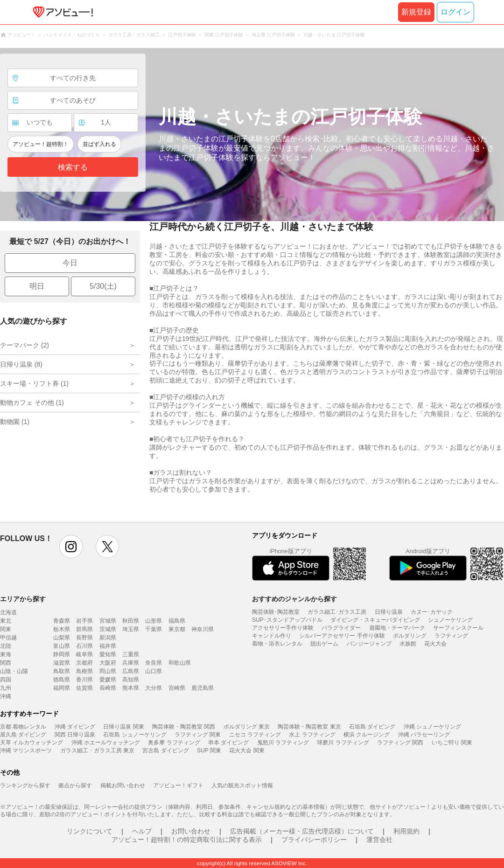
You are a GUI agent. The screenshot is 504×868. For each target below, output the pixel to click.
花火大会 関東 (247, 750)
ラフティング (451, 636)
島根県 (84, 671)
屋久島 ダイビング (23, 735)
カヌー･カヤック (432, 612)
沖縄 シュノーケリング (432, 727)
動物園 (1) (15, 422)
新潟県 (108, 638)
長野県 (84, 638)
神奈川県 (203, 629)
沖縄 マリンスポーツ (26, 750)
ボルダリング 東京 (247, 727)
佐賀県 (84, 688)
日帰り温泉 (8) (21, 364)
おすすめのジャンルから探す (294, 599)
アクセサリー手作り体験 (283, 628)
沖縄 (6, 696)
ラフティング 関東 (198, 735)
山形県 (154, 621)
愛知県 (108, 654)
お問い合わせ (191, 831)
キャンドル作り (272, 636)
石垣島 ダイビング (372, 727)
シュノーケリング (450, 620)
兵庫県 (131, 663)
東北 (6, 621)
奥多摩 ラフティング (174, 743)
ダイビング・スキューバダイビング (375, 620)
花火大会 (435, 644)
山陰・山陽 (14, 671)
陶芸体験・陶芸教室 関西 (184, 727)
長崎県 (108, 688)
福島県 (177, 621)
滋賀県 (62, 663)
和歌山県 (180, 663)
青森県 (62, 621)
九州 (6, 688)
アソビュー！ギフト (178, 785)
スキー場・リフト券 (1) (34, 383)
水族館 (408, 644)
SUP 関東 (209, 750)
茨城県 (108, 629)
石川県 (84, 646)
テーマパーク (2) (24, 345)
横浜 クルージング (367, 735)
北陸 (6, 646)
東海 (6, 654)
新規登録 (416, 12)
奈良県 (154, 663)
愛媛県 (108, 680)
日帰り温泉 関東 (123, 727)
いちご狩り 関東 (452, 743)
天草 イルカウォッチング (31, 743)
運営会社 (379, 840)
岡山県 (108, 671)
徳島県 (62, 680)
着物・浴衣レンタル (277, 644)
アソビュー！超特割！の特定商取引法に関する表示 (187, 840)
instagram (71, 547)
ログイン (455, 12)
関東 (6, 629)
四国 (6, 680)
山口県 (154, 671)
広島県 (131, 671)
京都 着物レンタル (23, 727)
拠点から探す (75, 785)
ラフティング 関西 (400, 743)
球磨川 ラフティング (343, 743)
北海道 (8, 612)
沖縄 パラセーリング (424, 735)
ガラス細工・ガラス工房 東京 (97, 750)
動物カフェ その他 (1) (32, 403)
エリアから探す (23, 599)
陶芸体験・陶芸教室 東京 (309, 727)
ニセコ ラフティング (255, 735)
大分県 (154, 688)
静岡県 (62, 654)
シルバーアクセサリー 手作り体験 (342, 636)
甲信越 (8, 638)
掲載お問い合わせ (123, 785)
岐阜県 (84, 654)
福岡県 (62, 688)
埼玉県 (131, 629)
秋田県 (131, 621)
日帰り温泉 (389, 612)
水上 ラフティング (312, 735)
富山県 (62, 646)
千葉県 (154, 629)
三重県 (131, 654)
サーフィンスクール (458, 628)
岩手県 (84, 621)
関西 (6, 663)
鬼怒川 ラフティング (283, 743)
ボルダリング (410, 636)
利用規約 (406, 831)
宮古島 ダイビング (165, 750)
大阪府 (108, 663)
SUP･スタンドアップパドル (287, 620)
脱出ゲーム (324, 644)
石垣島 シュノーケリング (135, 735)
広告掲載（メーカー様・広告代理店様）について (302, 831)
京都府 (84, 663)
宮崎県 (177, 688)
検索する (73, 167)
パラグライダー (341, 628)
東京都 (177, 629)
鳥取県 (62, 671)
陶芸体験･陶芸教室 (276, 612)
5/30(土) (103, 286)
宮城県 (108, 621)
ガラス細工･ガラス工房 (337, 612)
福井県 (108, 646)
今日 (70, 263)
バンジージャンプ (369, 644)
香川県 (84, 680)
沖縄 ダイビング (75, 727)
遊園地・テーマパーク (397, 628)
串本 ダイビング (228, 743)
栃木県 (62, 629)
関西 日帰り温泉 (75, 735)
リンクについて (90, 831)
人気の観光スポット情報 (242, 785)
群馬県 (84, 629)
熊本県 (131, 688)
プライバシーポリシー (314, 840)
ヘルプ (142, 831)
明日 (37, 286)
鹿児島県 (203, 688)
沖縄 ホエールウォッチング (106, 743)
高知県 (131, 680)
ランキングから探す (25, 785)
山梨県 (62, 638)
